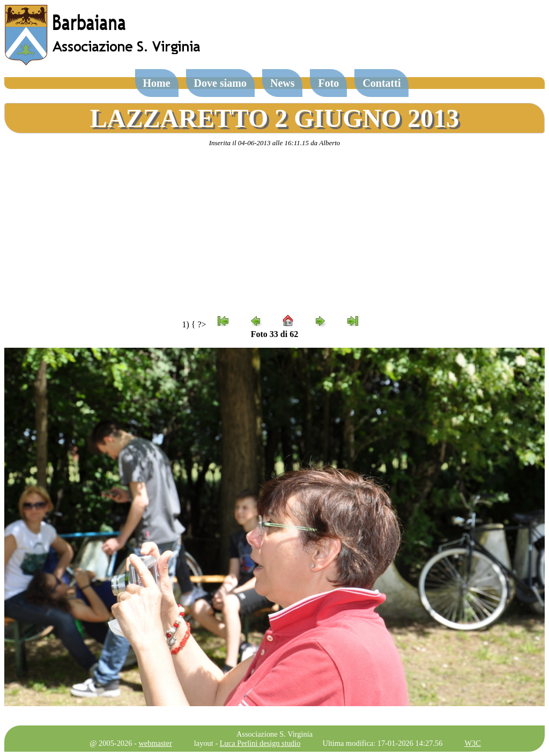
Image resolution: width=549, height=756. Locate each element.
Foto (328, 83)
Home (157, 83)
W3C (472, 743)
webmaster (155, 743)
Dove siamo (220, 83)
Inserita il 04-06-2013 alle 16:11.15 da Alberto (275, 143)
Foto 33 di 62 (274, 334)
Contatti (381, 83)
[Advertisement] (274, 231)
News (283, 83)
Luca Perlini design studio (260, 743)
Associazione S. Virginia (274, 734)
